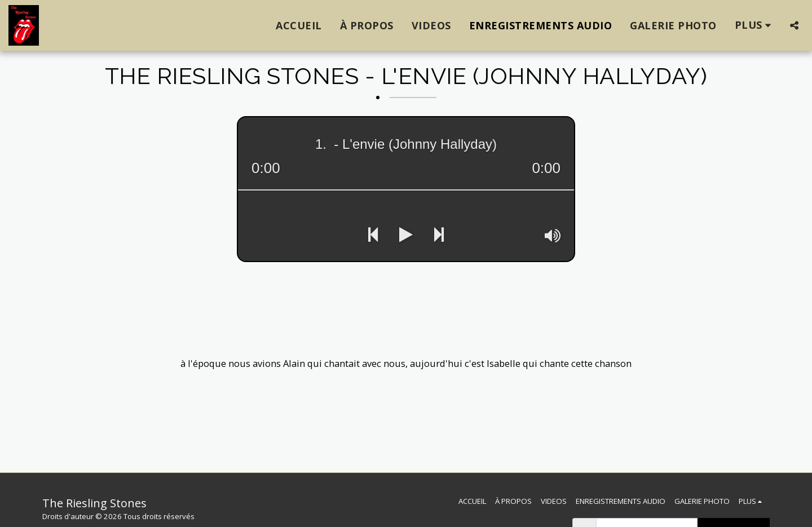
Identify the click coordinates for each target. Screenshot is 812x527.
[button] (794, 25)
